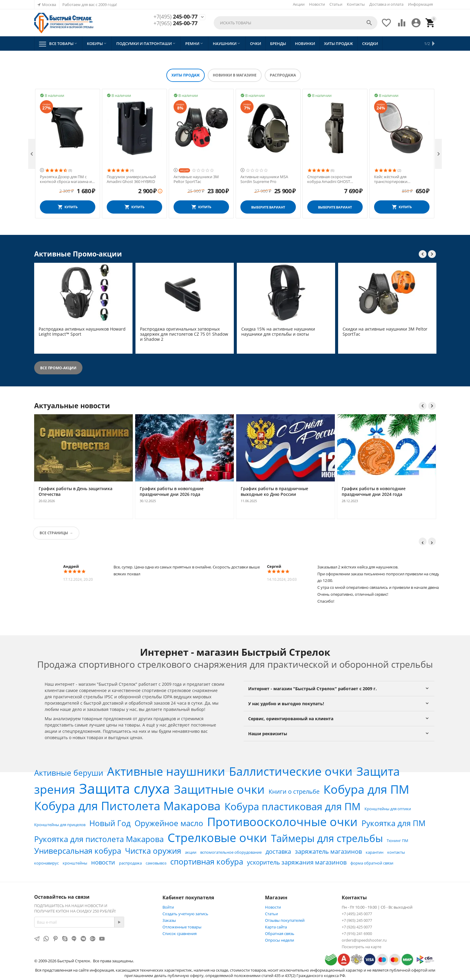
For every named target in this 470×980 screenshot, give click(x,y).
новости (103, 862)
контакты (396, 852)
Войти (168, 907)
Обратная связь (280, 934)
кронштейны (75, 863)
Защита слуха (125, 788)
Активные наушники (166, 771)
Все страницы (54, 533)
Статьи (336, 4)
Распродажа (283, 75)
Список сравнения (180, 934)
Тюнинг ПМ (397, 841)
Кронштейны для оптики (388, 809)
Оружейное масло (169, 823)
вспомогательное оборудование (231, 852)
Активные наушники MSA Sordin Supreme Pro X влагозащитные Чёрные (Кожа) (64, 179)
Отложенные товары (182, 927)
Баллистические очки (291, 771)
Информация (420, 4)
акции (191, 852)
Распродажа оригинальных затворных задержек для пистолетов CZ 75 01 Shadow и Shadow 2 (184, 334)
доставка (278, 851)
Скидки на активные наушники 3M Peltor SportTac (385, 332)
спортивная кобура (207, 862)
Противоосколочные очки (282, 821)
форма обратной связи (372, 863)
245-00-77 (176, 17)
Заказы (169, 920)
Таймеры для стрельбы (327, 838)
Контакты (356, 4)
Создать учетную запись (185, 914)
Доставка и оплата (386, 4)
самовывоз (156, 863)
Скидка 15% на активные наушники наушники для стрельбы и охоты (278, 332)
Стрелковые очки (217, 837)
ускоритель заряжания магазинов (297, 862)
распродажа (130, 863)
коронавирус (46, 863)
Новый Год (110, 823)
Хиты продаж (186, 75)
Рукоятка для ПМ (393, 823)
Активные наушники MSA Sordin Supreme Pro (331, 179)
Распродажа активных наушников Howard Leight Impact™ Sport (82, 332)
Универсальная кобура (78, 851)
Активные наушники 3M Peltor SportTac (263, 179)
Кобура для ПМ (366, 789)
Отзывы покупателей (285, 920)
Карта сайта (276, 927)
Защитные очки (219, 789)
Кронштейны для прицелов (60, 825)
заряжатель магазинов (328, 851)
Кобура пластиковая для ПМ (293, 806)
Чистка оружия (153, 851)
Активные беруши (69, 773)
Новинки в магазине (235, 75)
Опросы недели (280, 940)
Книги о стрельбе (294, 791)
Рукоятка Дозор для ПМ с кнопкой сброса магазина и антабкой (133, 179)
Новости (317, 4)
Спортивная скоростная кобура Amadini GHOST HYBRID (396, 179)
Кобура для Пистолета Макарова (127, 806)
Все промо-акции (58, 368)
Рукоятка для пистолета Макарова (99, 839)
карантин (375, 852)
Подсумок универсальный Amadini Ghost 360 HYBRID (198, 179)
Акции (299, 4)
